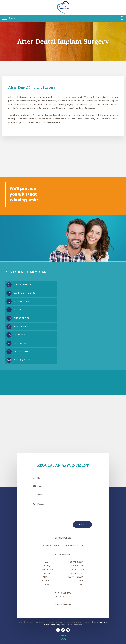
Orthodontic (22, 360)
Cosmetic (20, 310)
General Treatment (25, 301)
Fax (57, 597)
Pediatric (20, 335)
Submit (82, 525)
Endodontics (22, 318)
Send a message (63, 604)
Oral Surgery (22, 352)
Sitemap (95, 622)
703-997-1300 (65, 593)
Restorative (21, 327)
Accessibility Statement (72, 625)
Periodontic (21, 343)
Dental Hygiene (23, 285)
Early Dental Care (25, 293)
